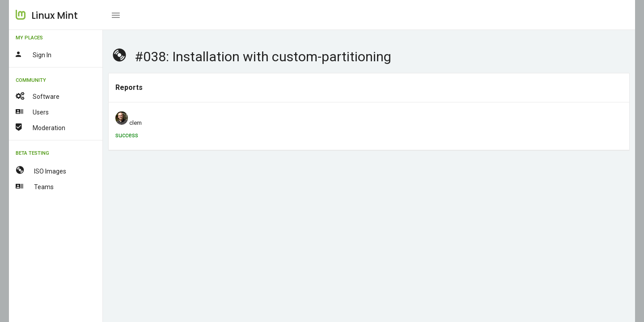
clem (136, 123)
